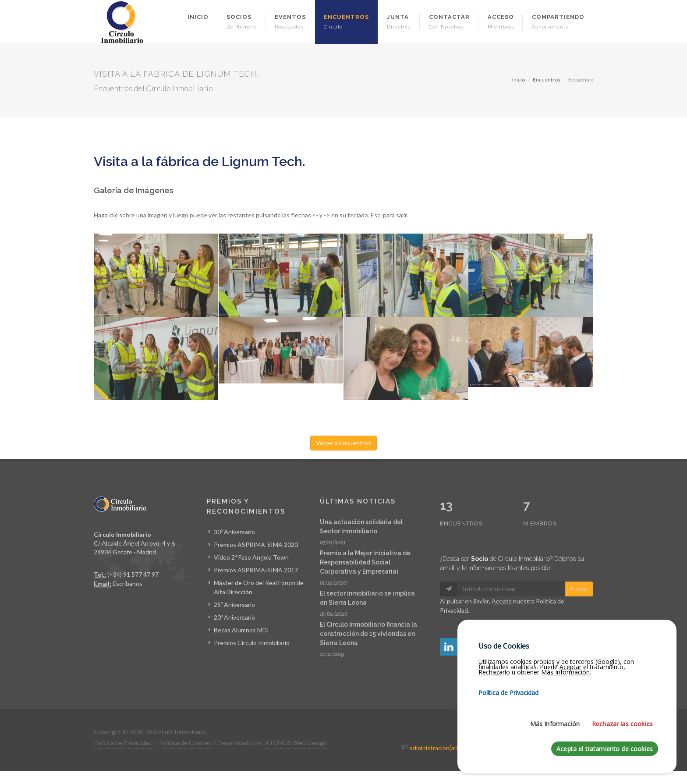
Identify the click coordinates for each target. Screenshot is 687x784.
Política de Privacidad (123, 743)
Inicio (519, 80)
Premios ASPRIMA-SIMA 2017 (256, 570)
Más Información (555, 727)
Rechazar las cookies (622, 727)
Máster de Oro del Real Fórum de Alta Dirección (259, 587)
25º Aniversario (234, 605)
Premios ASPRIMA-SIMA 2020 (256, 545)
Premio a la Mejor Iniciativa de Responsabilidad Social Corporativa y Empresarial (365, 562)
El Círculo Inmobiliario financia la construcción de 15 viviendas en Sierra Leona (368, 634)
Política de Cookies (185, 743)
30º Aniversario (234, 532)
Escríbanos (127, 584)
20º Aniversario (234, 617)
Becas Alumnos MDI (241, 630)
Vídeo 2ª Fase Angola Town (251, 557)
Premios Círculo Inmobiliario (252, 643)
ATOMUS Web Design (296, 743)
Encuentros (547, 80)
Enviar (579, 570)
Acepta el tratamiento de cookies (605, 752)
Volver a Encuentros (343, 443)
